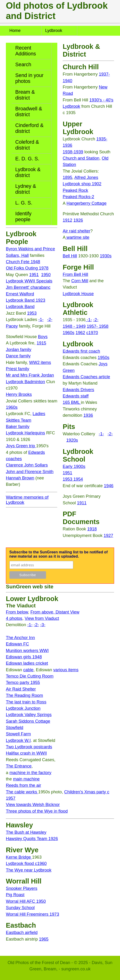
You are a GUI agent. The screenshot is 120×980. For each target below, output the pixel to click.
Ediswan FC (17, 644)
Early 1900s (74, 466)
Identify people (23, 217)
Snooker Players (22, 888)
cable (28, 670)
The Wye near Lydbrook (29, 870)
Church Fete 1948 (23, 262)
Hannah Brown (20, 478)
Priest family (17, 369)
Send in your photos (29, 78)
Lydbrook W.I (18, 740)
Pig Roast (15, 895)
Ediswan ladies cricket (27, 663)
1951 (34, 275)
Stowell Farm (18, 734)
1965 (44, 939)
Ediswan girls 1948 (24, 657)
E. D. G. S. (27, 159)
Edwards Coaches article (86, 377)
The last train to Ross (26, 702)
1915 (41, 343)
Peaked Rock (75, 190)
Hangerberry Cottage (86, 203)
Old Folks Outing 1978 (27, 268)
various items (66, 670)
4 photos (14, 618)
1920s (72, 440)
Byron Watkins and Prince (30, 249)
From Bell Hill (75, 274)
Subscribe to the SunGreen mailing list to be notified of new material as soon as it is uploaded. (59, 554)
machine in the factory (30, 773)
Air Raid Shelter (21, 689)
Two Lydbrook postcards (29, 747)
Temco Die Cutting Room (30, 676)
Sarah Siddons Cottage (28, 721)
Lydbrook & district (28, 172)
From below (17, 612)
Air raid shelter (77, 231)
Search (23, 65)
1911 (82, 503)
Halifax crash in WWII (26, 753)
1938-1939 (73, 152)
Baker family (18, 426)
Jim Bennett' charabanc (28, 287)
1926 (78, 220)
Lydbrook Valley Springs (29, 715)
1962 (80, 333)
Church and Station (81, 158)
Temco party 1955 (23, 682)
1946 (109, 486)
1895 (68, 177)
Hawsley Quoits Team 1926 (32, 839)
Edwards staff (76, 396)
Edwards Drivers (78, 390)
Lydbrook (54, 31)
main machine (26, 779)
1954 (78, 479)
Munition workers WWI (27, 650)
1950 (46, 275)
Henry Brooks (19, 394)
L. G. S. (24, 203)
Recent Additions (26, 51)
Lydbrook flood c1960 (26, 863)
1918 (92, 529)
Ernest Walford (20, 294)
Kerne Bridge (19, 857)
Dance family (18, 356)
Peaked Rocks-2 (78, 197)
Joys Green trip (21, 446)
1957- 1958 (97, 326)
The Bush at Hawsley (26, 832)
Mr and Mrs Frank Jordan (30, 375)
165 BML (72, 402)
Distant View (68, 612)
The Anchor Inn (20, 638)
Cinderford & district (29, 128)
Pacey (12, 326)
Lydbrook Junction (23, 708)
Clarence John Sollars (27, 465)
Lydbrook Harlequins (25, 433)
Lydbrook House (78, 294)
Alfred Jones (86, 177)
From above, (43, 612)
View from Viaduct (42, 618)
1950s (104, 357)
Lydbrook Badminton (25, 382)
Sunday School (20, 908)
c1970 (92, 333)
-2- (50, 319)
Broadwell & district (29, 112)
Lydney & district (26, 189)
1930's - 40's (101, 100)
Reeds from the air (23, 785)
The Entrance (19, 766)
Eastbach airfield (22, 932)
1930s (106, 256)
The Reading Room (24, 695)
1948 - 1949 (74, 326)
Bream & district (25, 95)
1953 (32, 313)
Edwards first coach (81, 351)
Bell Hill (70, 256)
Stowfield (15, 727)
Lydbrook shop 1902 (82, 184)
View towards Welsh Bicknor (33, 804)
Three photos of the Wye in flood (37, 811)
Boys (43, 337)
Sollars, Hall (17, 255)
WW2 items (40, 362)
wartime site (77, 237)
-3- (43, 625)
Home (15, 31)
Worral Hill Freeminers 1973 (33, 914)
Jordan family (19, 349)
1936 (88, 415)
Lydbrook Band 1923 (26, 300)
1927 (108, 535)
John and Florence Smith (30, 472)
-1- (41, 319)
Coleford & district (27, 145)
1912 (68, 220)
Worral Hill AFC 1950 (26, 901)
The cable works (22, 792)
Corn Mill (80, 281)
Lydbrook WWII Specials (29, 281)
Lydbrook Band (20, 307)
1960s (12, 407)
